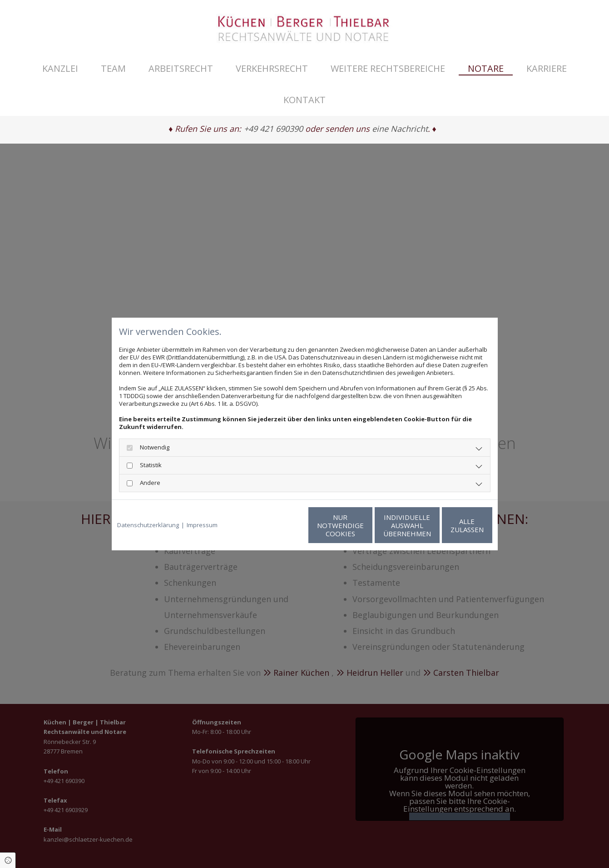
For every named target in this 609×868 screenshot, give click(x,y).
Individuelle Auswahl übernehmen (364, 525)
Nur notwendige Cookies (278, 525)
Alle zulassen (450, 525)
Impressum (202, 525)
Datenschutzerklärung (148, 525)
